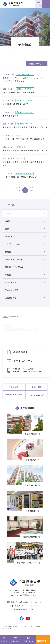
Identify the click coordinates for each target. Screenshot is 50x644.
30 (31, 190)
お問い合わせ (24, 602)
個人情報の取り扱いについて (25, 609)
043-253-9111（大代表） (26, 593)
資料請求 (11, 602)
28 (19, 190)
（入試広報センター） (28, 371)
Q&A (36, 602)
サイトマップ (30, 606)
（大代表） (24, 369)
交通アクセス (15, 606)
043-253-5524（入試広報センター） (25, 595)
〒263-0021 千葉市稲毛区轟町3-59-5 (25, 590)
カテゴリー (12, 205)
